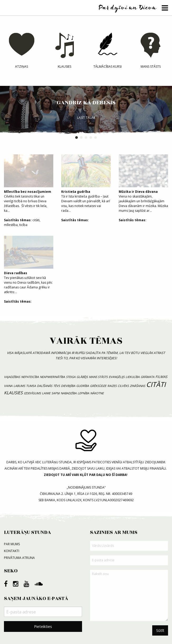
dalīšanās (45, 386)
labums (19, 386)
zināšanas (137, 386)
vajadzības (12, 377)
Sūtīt (160, 630)
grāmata (147, 377)
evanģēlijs (117, 377)
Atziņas (21, 67)
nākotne (97, 393)
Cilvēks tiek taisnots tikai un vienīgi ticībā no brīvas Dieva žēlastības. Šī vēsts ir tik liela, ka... (29, 184)
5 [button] (95, 137)
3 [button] (86, 137)
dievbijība (68, 386)
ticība (23, 225)
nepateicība (30, 377)
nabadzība (69, 393)
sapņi (56, 393)
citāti (36, 220)
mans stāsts (98, 377)
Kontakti (12, 551)
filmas (161, 377)
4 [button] (91, 137)
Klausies (64, 67)
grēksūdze (98, 386)
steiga (71, 377)
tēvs (57, 386)
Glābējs (82, 377)
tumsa (31, 386)
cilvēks (123, 386)
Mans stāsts (151, 67)
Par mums (12, 544)
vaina (8, 386)
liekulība (133, 377)
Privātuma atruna (19, 558)
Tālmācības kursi (107, 67)
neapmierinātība (52, 377)
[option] (86, 110)
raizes (112, 386)
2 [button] (81, 137)
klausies (13, 393)
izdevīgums (32, 393)
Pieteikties (43, 626)
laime (46, 393)
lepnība (83, 393)
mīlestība (11, 225)
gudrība (83, 386)
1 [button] (77, 137)
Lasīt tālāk (86, 118)
